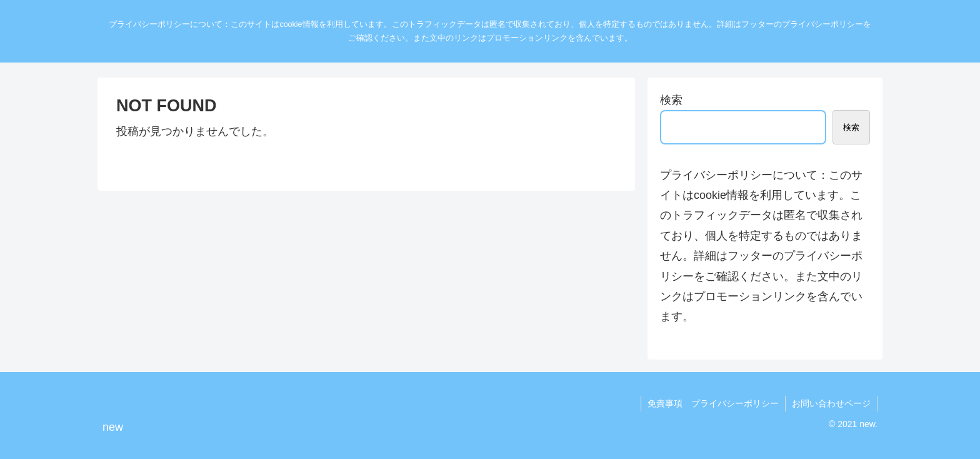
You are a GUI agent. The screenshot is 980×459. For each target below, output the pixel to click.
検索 (671, 100)
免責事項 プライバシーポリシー (713, 403)
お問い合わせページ (831, 403)
